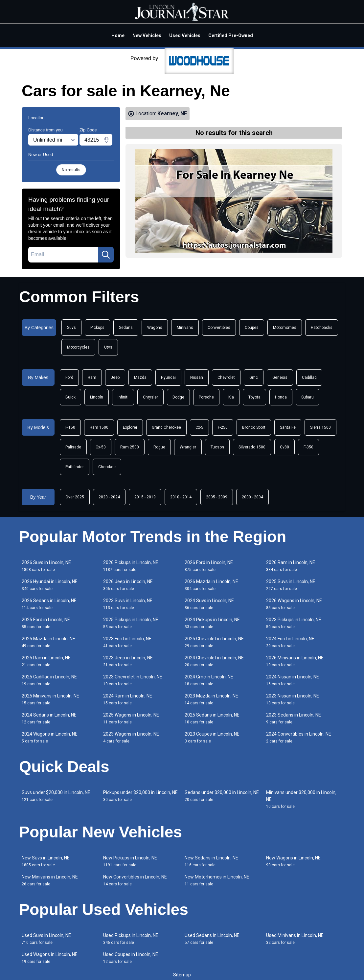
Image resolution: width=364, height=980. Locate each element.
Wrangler (188, 447)
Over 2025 (75, 497)
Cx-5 (199, 427)
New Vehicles (147, 35)
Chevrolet (226, 377)
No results (71, 170)
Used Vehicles (185, 35)
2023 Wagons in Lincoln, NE (131, 737)
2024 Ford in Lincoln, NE (290, 642)
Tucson (217, 447)
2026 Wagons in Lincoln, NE (294, 604)
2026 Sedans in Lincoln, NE (49, 604)
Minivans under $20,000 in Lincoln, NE (301, 799)
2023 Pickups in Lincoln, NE (294, 623)
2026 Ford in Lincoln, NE (209, 566)
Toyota (254, 397)
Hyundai (168, 377)
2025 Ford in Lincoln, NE (46, 623)
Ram (92, 377)
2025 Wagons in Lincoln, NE (131, 718)
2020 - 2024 (109, 497)
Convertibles (219, 328)
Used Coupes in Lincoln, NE (131, 958)
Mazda (140, 377)
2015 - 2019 (145, 497)
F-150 (70, 427)
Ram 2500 (130, 447)
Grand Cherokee (166, 427)
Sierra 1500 (320, 427)
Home (118, 35)
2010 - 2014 (181, 497)
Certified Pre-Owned (231, 35)
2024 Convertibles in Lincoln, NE (299, 737)
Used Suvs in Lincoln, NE (46, 939)
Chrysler (150, 397)
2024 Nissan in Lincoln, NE (293, 680)
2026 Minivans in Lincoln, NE (295, 661)
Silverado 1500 (252, 447)
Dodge (178, 397)
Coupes (252, 328)
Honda (281, 397)
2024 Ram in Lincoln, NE (128, 699)
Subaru (307, 397)
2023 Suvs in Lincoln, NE (128, 604)
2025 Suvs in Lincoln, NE (291, 585)
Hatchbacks (322, 328)
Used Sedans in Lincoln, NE (212, 939)
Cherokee (107, 467)
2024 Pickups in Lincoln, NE (212, 623)
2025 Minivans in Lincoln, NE (50, 699)
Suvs (71, 328)
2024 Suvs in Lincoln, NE (209, 604)
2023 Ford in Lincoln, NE (127, 642)
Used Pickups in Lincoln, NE (131, 939)
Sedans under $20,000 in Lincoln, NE (222, 796)
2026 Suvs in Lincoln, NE (46, 566)
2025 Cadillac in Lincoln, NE (49, 680)
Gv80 (284, 447)
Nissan (197, 377)
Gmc (254, 377)
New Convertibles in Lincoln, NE (135, 880)
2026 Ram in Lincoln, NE (291, 566)
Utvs (108, 347)
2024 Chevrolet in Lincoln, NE (214, 661)
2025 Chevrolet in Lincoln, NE (214, 642)
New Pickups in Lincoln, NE (130, 861)
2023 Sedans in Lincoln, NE (294, 718)
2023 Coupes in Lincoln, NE (212, 737)
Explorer (130, 427)
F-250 (223, 427)
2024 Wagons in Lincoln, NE (50, 737)
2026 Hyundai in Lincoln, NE (50, 585)
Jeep (115, 377)
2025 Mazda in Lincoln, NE (48, 642)
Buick (70, 397)
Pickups (97, 328)
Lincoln (97, 397)
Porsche (206, 397)
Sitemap (182, 975)
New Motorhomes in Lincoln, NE (217, 880)
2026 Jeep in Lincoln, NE (128, 585)
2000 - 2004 (252, 497)
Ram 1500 (99, 427)
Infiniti (123, 397)
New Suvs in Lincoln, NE (46, 861)
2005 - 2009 (217, 497)
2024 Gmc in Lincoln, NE (209, 680)
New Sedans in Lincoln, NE (211, 861)
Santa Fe (288, 427)
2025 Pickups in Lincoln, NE (131, 623)
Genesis (280, 377)
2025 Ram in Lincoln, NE (46, 661)
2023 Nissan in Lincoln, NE (293, 699)
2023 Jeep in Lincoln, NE (128, 661)
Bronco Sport (254, 427)
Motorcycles (78, 347)
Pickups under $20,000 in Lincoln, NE (140, 796)
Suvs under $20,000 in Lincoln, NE (56, 796)
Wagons (155, 328)
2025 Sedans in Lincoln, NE (212, 718)
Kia (231, 397)
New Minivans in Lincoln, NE (50, 880)
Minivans (185, 328)
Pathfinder (75, 467)
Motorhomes (285, 328)
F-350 (308, 447)
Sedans (126, 328)
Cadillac (309, 377)
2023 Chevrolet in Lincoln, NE (133, 680)
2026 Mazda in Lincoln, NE (211, 585)
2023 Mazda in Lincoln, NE (211, 699)
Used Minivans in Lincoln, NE (295, 939)
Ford (69, 377)
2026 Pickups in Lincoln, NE (131, 566)
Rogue (159, 447)
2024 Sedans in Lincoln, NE (49, 718)
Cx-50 (101, 447)
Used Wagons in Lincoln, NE (50, 958)
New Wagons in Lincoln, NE (293, 861)
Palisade (73, 447)
